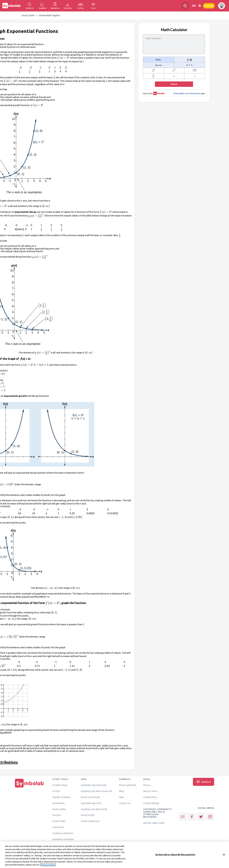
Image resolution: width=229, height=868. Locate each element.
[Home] (29, 788)
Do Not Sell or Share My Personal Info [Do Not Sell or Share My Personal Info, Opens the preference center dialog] (175, 856)
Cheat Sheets (59, 821)
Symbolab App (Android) (94, 785)
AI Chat (56, 791)
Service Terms (150, 791)
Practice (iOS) (88, 815)
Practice (56, 815)
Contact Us (125, 803)
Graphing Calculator (63, 833)
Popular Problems (61, 797)
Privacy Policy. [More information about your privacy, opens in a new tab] (48, 866)
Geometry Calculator (63, 839)
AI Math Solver (60, 785)
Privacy (147, 785)
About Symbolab (128, 785)
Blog (121, 791)
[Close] (224, 856)
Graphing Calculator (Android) (96, 791)
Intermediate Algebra (50, 15)
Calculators (58, 827)
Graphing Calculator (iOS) (94, 809)
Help (121, 797)
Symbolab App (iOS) (91, 803)
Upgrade (209, 6)
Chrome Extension (90, 821)
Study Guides (28, 15)
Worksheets (58, 803)
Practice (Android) (90, 797)
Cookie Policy (150, 797)
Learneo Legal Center (154, 823)
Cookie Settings (151, 803)
